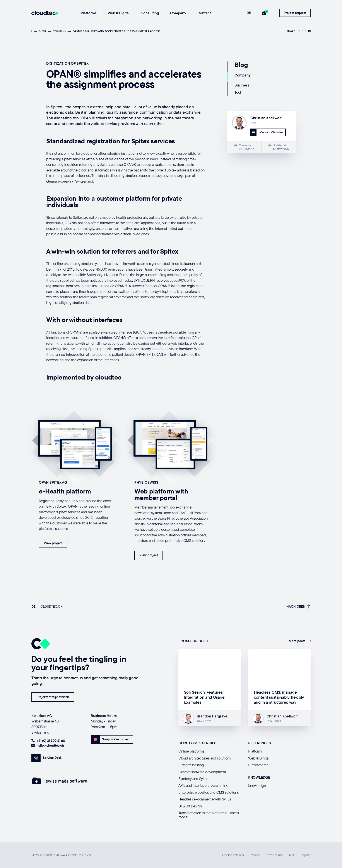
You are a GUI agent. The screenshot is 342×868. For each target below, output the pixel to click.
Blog (43, 31)
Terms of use (274, 855)
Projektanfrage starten (53, 697)
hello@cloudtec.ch (48, 745)
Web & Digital (119, 13)
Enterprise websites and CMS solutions (209, 792)
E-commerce (258, 765)
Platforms (89, 13)
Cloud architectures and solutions (205, 758)
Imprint (306, 855)
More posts (300, 641)
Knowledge (257, 786)
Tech (238, 92)
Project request (295, 13)
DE (249, 13)
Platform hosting (191, 765)
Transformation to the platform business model (209, 815)
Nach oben (298, 607)
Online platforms (191, 751)
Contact (204, 13)
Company (178, 13)
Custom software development (202, 772)
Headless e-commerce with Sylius (205, 799)
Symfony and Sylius (193, 779)
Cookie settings (233, 855)
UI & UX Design (190, 806)
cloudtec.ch (52, 607)
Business (242, 85)
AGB (292, 855)
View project (53, 543)
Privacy (255, 855)
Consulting (150, 13)
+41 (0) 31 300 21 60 (48, 741)
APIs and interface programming (203, 785)
